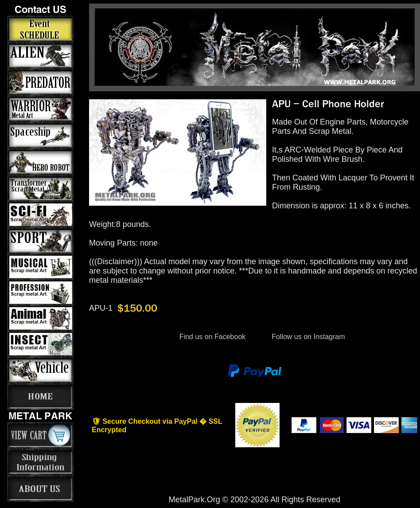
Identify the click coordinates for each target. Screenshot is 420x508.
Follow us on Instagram (307, 337)
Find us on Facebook (212, 337)
